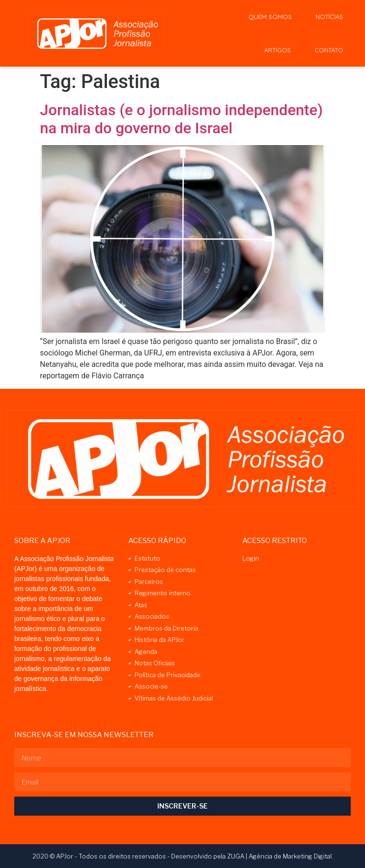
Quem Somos (270, 17)
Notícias (329, 17)
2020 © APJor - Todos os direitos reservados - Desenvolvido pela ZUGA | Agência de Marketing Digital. (183, 856)
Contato (329, 50)
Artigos (278, 50)
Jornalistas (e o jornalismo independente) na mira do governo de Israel (181, 119)
